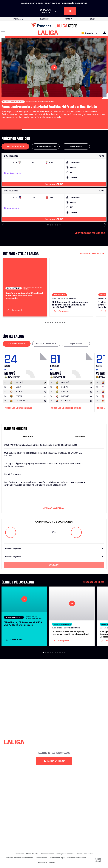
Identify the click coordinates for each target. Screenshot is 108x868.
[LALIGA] (48, 33)
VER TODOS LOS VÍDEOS (94, 582)
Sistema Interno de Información (20, 858)
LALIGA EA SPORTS (15, 146)
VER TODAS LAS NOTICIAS (92, 254)
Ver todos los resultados (91, 233)
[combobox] (54, 549)
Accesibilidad (42, 858)
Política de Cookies (46, 862)
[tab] (15, 146)
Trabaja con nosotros (65, 854)
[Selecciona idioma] (90, 33)
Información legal (57, 858)
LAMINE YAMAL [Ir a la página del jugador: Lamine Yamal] (22, 401)
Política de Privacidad (77, 858)
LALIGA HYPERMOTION (46, 146)
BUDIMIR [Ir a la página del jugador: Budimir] (19, 392)
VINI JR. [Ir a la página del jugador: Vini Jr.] (65, 392)
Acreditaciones (47, 854)
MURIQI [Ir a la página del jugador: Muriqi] (19, 387)
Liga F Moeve (76, 146)
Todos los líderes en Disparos (67, 408)
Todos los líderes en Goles (20, 408)
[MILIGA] (104, 33)
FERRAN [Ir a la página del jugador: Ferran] (19, 396)
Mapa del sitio (32, 854)
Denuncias (19, 854)
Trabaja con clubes (85, 854)
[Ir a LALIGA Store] (54, 25)
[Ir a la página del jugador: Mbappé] (37, 365)
